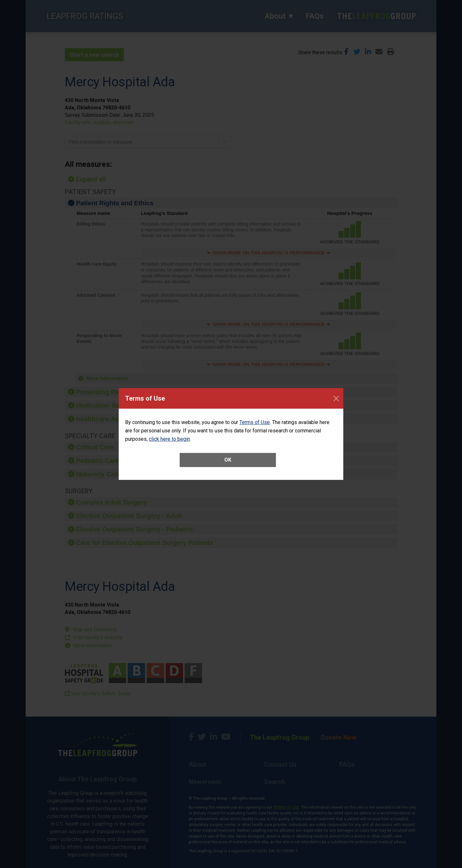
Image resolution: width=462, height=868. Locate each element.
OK (228, 460)
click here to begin (169, 439)
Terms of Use (255, 422)
